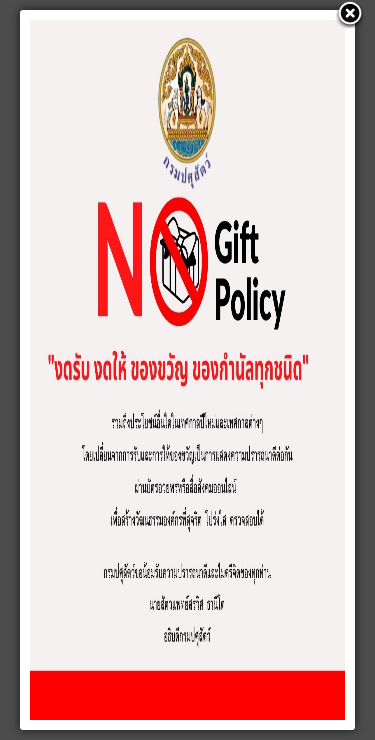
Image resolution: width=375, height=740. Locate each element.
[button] (350, 15)
